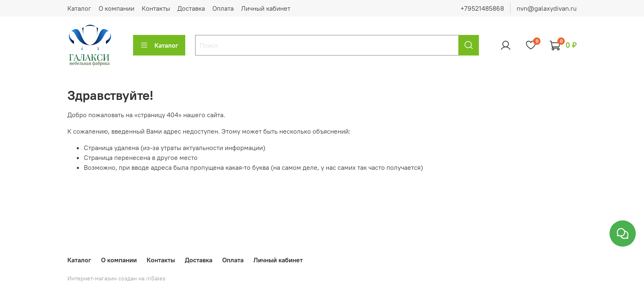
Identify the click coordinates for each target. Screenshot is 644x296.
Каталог (79, 8)
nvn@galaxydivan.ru (547, 8)
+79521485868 (482, 8)
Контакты (156, 8)
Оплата (223, 8)
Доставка (191, 8)
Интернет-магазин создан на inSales (116, 278)
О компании (116, 8)
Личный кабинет (266, 8)
